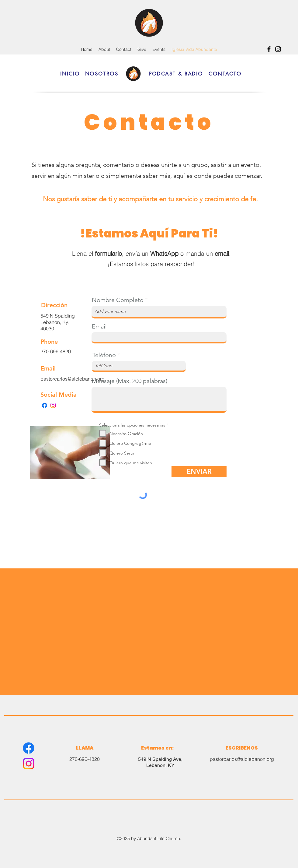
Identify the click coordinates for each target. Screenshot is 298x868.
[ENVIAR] (199, 472)
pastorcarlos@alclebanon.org (242, 759)
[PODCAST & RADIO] (176, 74)
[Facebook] (269, 49)
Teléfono (104, 355)
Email (99, 326)
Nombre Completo (118, 300)
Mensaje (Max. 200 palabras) (130, 381)
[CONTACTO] (225, 74)
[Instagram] (278, 49)
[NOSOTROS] (102, 74)
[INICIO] (70, 74)
